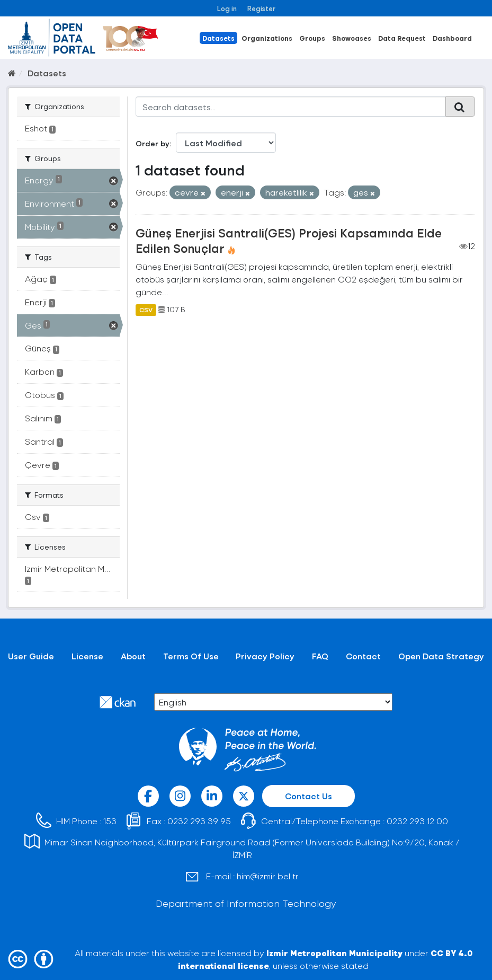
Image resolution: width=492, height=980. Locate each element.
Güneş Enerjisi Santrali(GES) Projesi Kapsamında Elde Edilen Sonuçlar (289, 240)
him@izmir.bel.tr (268, 876)
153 (110, 821)
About (133, 656)
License (87, 656)
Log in (227, 8)
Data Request (402, 38)
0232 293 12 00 (417, 821)
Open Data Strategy (441, 656)
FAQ (320, 656)
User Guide (31, 656)
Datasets (218, 38)
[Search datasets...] (291, 107)
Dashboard (452, 38)
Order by (153, 143)
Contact (363, 656)
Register (261, 8)
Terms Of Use (191, 656)
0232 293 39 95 (199, 821)
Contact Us (308, 796)
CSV (146, 310)
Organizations (267, 38)
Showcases (352, 38)
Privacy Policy (265, 656)
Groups (312, 38)
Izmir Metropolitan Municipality (334, 953)
